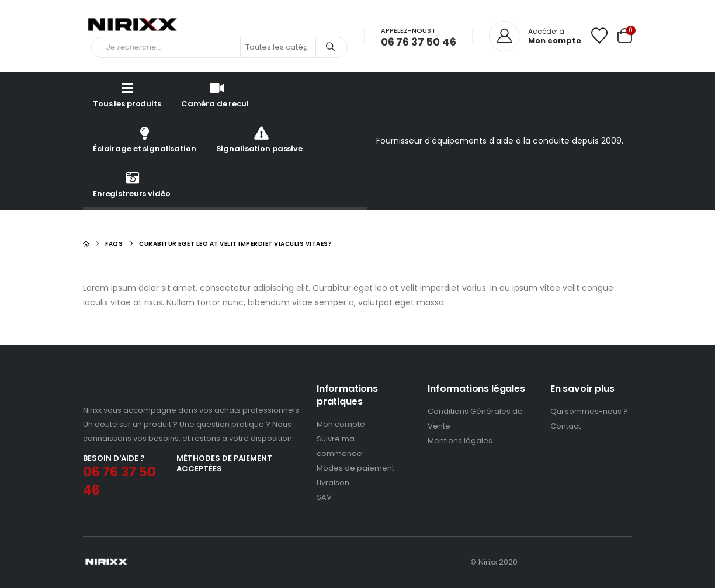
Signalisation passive (259, 139)
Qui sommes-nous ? (589, 412)
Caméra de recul (215, 94)
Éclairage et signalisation (145, 139)
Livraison (333, 483)
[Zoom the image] (132, 389)
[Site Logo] (133, 26)
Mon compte (341, 425)
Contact (565, 427)
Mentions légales (460, 441)
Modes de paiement (355, 469)
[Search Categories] (278, 47)
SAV (324, 498)
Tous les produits (127, 94)
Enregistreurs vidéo (132, 184)
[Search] (331, 47)
